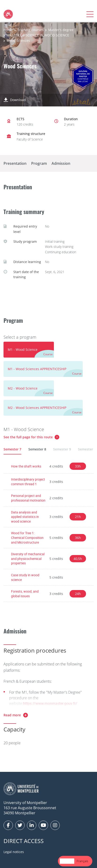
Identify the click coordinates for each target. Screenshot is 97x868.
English (67, 861)
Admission (61, 163)
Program (39, 163)
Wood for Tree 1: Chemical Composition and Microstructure (27, 538)
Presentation (15, 163)
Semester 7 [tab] (12, 449)
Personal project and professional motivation (28, 498)
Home (8, 30)
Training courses (30, 30)
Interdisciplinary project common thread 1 (28, 482)
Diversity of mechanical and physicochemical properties (28, 559)
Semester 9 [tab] (62, 449)
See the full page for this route (28, 437)
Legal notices (14, 852)
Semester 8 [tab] (37, 449)
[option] (82, 861)
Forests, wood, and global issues (25, 594)
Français (82, 861)
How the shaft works (26, 466)
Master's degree (61, 30)
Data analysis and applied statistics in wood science (25, 517)
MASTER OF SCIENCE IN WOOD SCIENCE (38, 35)
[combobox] (67, 861)
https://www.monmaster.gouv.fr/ (50, 703)
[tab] (29, 350)
